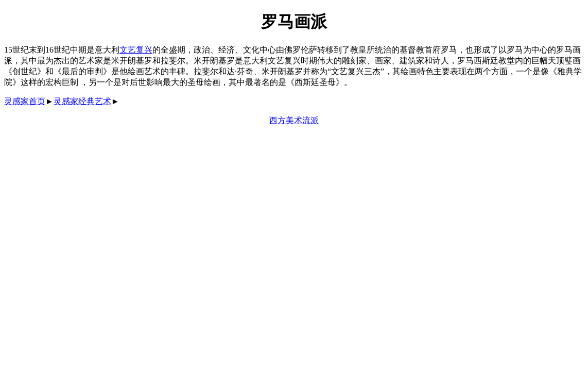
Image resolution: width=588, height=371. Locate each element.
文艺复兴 (136, 50)
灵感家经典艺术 (82, 101)
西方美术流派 (294, 120)
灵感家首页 (25, 101)
